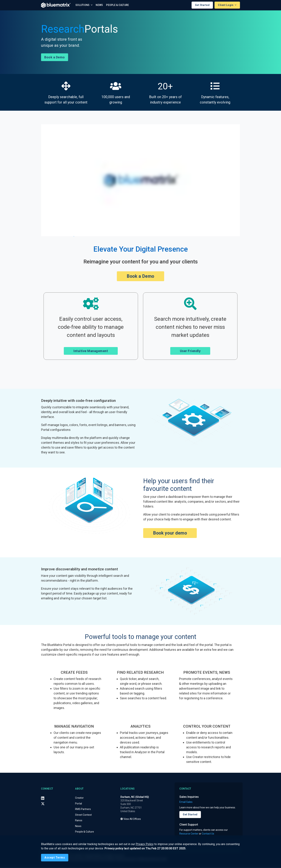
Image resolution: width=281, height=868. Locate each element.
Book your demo (170, 533)
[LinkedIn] (43, 798)
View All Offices (131, 819)
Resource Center (189, 834)
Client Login (226, 5)
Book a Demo (55, 57)
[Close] (55, 858)
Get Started (202, 5)
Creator (79, 798)
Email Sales (186, 802)
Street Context (83, 815)
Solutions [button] (83, 5)
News (99, 5)
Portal (78, 804)
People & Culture (117, 5)
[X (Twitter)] (43, 804)
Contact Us (208, 834)
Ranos (79, 821)
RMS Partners (83, 809)
